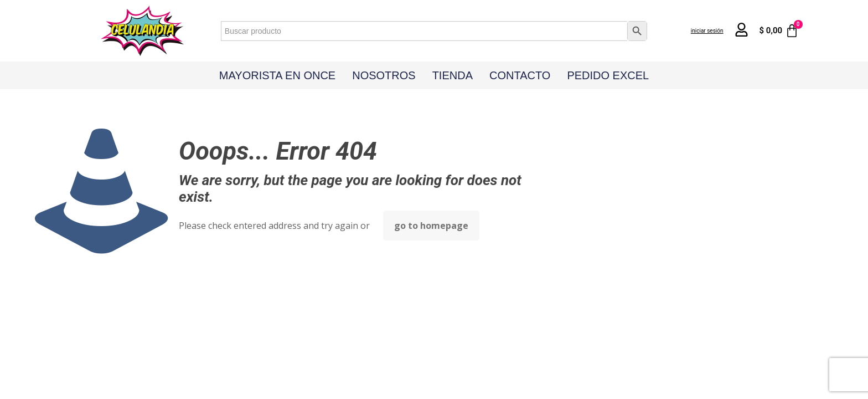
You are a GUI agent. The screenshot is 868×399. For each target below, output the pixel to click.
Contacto (520, 75)
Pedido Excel (608, 75)
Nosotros (384, 75)
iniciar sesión (707, 31)
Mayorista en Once (277, 75)
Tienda (453, 75)
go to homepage (431, 226)
